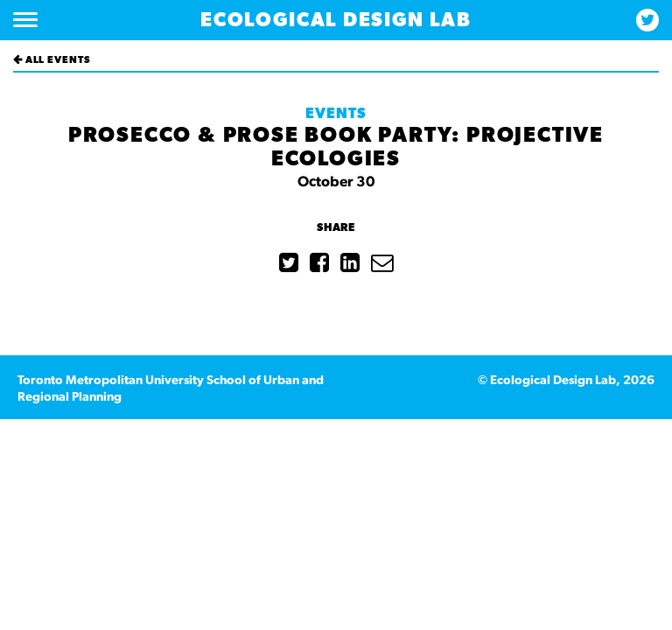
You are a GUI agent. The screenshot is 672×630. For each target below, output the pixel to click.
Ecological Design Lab (336, 20)
